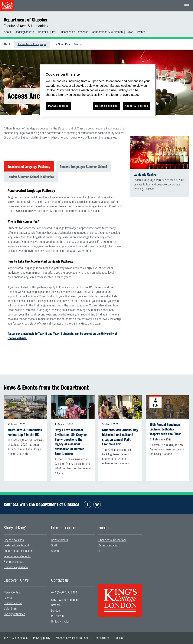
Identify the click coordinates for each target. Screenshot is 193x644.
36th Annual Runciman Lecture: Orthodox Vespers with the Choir (165, 429)
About (7, 32)
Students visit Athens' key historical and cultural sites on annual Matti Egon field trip (120, 437)
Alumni (55, 551)
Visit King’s (10, 609)
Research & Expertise (75, 32)
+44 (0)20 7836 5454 (64, 593)
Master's (43, 32)
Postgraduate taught (16, 545)
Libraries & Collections (112, 540)
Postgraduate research (18, 551)
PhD (55, 32)
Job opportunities (14, 614)
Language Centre (145, 174)
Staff (54, 545)
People (77, 44)
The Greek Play (62, 44)
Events (141, 32)
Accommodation (108, 545)
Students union (13, 603)
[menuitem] (9, 32)
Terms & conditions (16, 638)
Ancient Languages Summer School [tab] (83, 167)
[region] (98, 91)
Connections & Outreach (107, 32)
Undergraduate (24, 32)
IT (99, 551)
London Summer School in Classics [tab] (31, 177)
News (130, 32)
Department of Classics (25, 20)
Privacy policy (42, 638)
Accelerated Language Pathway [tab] (29, 167)
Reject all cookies (106, 106)
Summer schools (14, 562)
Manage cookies (58, 106)
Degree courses (14, 540)
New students (59, 540)
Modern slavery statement (72, 638)
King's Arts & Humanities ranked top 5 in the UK (25, 432)
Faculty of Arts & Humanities (26, 26)
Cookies (119, 638)
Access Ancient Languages (32, 44)
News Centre (12, 593)
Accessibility (101, 638)
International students (17, 556)
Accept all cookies (136, 106)
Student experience (16, 567)
